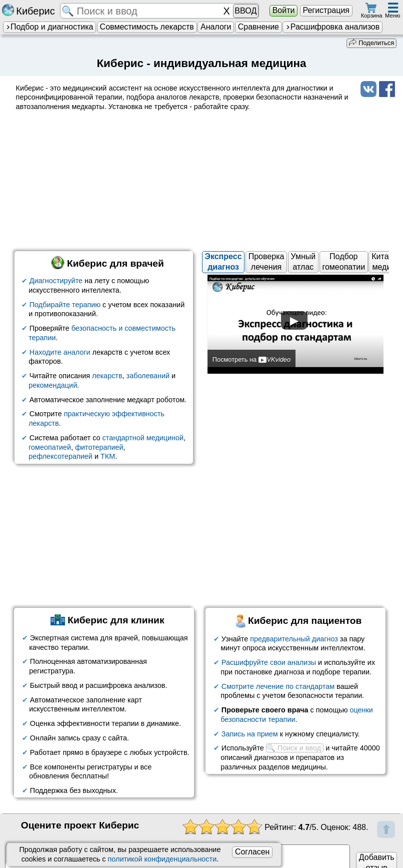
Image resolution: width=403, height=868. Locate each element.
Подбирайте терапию (65, 304)
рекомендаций (53, 385)
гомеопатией (50, 447)
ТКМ (108, 456)
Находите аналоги (60, 352)
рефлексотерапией (60, 456)
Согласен (252, 852)
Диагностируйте (56, 281)
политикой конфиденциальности (162, 859)
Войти (284, 10)
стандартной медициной (143, 438)
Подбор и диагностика (49, 27)
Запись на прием (250, 733)
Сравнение (258, 27)
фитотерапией (99, 447)
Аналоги (216, 27)
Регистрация (326, 10)
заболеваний (148, 376)
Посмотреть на (251, 359)
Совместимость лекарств (147, 27)
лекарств (107, 376)
